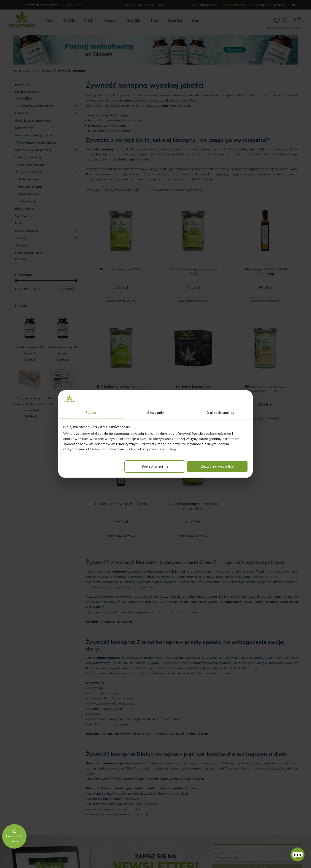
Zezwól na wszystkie (217, 466)
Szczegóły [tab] (155, 413)
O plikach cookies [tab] (220, 413)
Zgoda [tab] (91, 413)
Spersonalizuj (155, 466)
